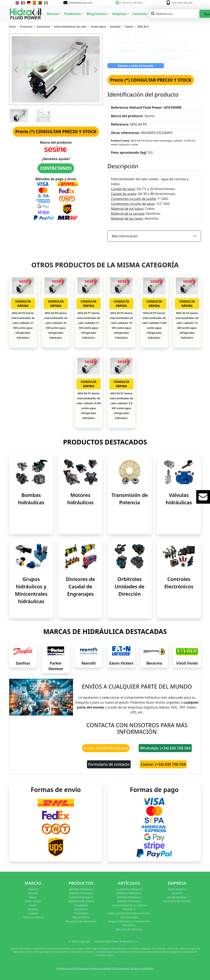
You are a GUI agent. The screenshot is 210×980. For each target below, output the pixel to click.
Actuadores (81, 905)
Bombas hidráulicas (81, 889)
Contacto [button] (140, 14)
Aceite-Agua (98, 27)
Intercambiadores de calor (70, 27)
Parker (33, 897)
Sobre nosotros (177, 889)
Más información (125, 236)
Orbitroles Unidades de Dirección (130, 586)
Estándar (115, 27)
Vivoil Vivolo (187, 663)
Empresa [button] (119, 14)
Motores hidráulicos (81, 893)
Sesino (129, 27)
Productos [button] (72, 14)
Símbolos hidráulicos (129, 893)
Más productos (81, 917)
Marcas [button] (53, 14)
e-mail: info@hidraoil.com (106, 748)
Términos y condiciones (142, 968)
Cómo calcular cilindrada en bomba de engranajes (129, 915)
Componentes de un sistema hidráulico (129, 907)
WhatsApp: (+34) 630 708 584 (165, 748)
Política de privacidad (100, 968)
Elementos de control (81, 901)
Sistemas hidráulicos (81, 897)
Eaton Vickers (121, 663)
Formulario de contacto (109, 764)
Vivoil (33, 905)
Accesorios (43, 27)
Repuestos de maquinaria (81, 921)
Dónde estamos (177, 897)
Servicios (177, 893)
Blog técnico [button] (97, 14)
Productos (26, 27)
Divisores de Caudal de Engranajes (80, 586)
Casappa (33, 913)
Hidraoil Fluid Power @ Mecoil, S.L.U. (116, 941)
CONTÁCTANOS (56, 168)
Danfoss (23, 663)
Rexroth (88, 663)
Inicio (12, 27)
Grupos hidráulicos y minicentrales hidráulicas (129, 923)
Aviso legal (84, 968)
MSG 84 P (143, 27)
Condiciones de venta (67, 968)
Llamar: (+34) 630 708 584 (163, 764)
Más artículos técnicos (129, 929)
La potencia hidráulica (129, 889)
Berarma (154, 663)
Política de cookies (121, 968)
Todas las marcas (33, 917)
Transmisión (81, 913)
